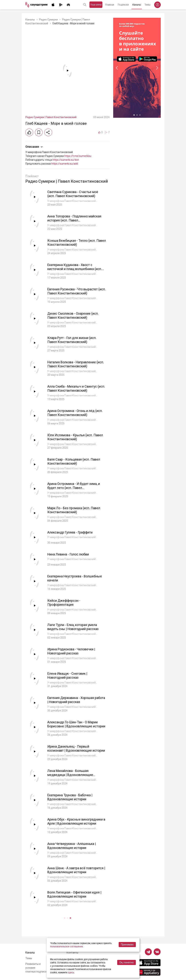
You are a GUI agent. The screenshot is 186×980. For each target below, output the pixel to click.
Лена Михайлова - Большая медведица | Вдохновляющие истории (70, 775)
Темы (148, 5)
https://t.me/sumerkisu (78, 156)
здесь (71, 973)
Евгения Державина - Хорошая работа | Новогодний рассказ (76, 700)
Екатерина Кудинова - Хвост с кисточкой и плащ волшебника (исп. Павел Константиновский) (75, 269)
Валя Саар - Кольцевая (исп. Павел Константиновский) (74, 461)
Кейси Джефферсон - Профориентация (64, 603)
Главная (110, 5)
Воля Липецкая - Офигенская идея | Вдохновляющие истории (74, 894)
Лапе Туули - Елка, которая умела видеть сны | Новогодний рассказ (73, 627)
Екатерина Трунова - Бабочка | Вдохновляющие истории (70, 797)
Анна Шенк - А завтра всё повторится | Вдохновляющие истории (76, 870)
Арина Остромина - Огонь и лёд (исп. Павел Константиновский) (75, 413)
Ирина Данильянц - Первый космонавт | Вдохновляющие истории (76, 749)
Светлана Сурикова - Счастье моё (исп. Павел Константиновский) (73, 194)
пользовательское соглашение (66, 947)
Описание (34, 147)
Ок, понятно (127, 962)
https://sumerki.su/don (66, 160)
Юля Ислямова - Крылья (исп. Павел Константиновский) (75, 437)
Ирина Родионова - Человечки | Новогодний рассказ (71, 651)
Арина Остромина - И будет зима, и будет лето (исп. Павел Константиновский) (74, 488)
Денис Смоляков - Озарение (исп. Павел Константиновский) (73, 316)
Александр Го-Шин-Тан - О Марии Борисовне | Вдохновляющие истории (76, 724)
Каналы (137, 5)
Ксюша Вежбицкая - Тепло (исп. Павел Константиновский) (77, 243)
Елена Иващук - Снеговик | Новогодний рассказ (67, 676)
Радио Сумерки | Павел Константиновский (51, 117)
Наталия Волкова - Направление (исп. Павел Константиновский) (76, 364)
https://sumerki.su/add (65, 164)
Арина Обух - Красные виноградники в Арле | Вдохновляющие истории (76, 821)
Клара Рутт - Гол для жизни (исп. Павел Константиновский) (72, 340)
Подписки (123, 5)
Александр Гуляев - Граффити (70, 532)
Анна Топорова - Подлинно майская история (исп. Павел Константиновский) (74, 220)
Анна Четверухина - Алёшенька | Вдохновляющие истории (72, 846)
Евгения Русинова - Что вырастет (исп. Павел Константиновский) (77, 291)
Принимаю (127, 945)
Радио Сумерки (48, 20)
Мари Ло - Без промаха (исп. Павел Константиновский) (74, 510)
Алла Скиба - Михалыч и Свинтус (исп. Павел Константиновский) (76, 389)
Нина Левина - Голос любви (68, 554)
